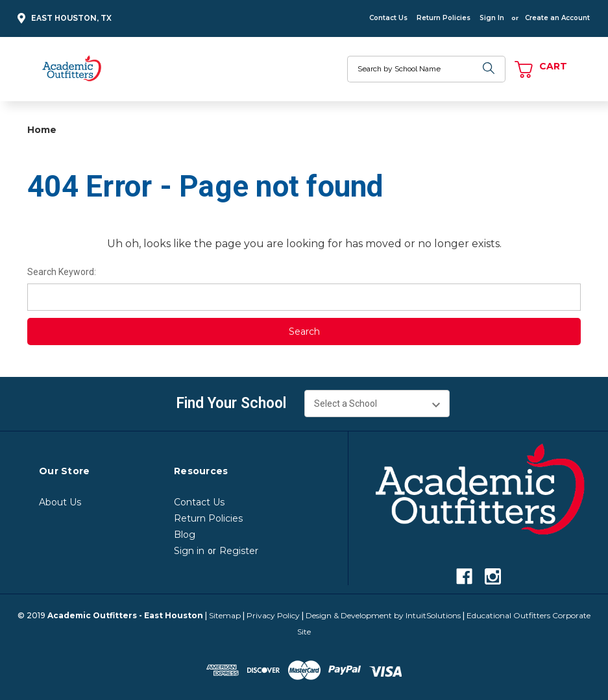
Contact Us (388, 18)
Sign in (189, 551)
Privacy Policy (273, 615)
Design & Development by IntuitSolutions (383, 615)
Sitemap (225, 615)
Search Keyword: (62, 272)
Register (239, 551)
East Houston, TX (63, 18)
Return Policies (444, 18)
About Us (60, 502)
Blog (185, 535)
